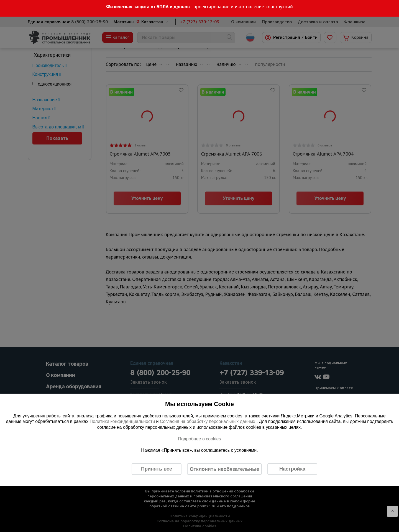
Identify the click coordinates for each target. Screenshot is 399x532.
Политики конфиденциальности (122, 421)
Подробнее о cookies (199, 439)
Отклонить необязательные (225, 469)
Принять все (157, 469)
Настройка (292, 469)
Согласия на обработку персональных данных (208, 421)
